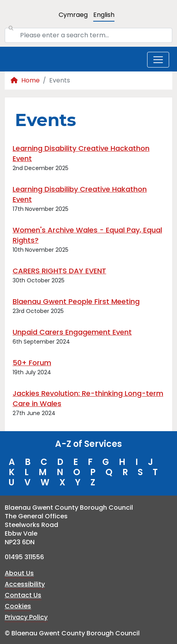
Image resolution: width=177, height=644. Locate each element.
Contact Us (23, 595)
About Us (19, 573)
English (104, 15)
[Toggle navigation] (158, 60)
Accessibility (25, 584)
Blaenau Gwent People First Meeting (76, 301)
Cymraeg (73, 15)
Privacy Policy (26, 617)
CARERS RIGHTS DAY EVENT (59, 271)
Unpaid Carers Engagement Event (72, 332)
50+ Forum (32, 363)
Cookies (18, 606)
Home (25, 80)
